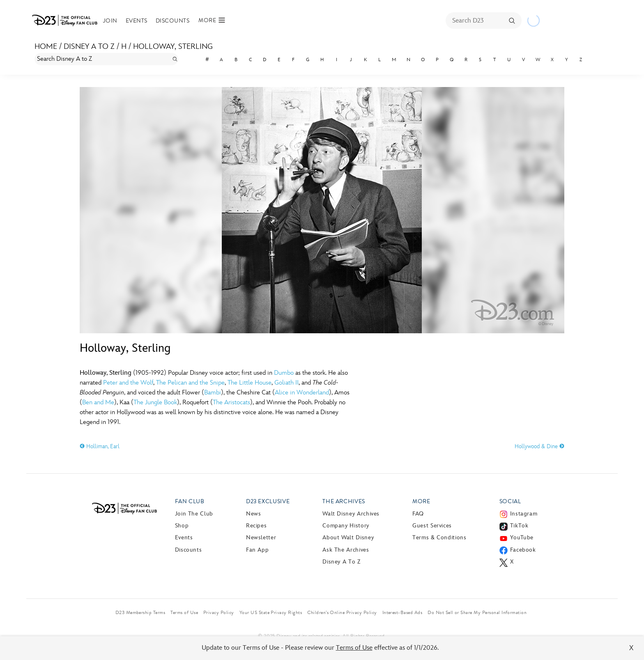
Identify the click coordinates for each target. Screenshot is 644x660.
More (421, 501)
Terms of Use (354, 648)
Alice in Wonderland (302, 393)
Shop (182, 526)
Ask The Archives (346, 550)
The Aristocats (231, 402)
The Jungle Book (155, 402)
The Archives (344, 501)
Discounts (172, 21)
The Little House (250, 383)
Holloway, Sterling (173, 47)
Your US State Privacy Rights (271, 612)
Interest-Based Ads (402, 612)
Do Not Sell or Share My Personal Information (477, 612)
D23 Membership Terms (140, 612)
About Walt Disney (348, 537)
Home (46, 47)
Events (137, 21)
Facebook (523, 550)
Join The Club (194, 514)
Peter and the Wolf (128, 383)
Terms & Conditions (439, 537)
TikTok (519, 526)
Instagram (524, 514)
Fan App (257, 550)
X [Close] (631, 648)
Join (110, 21)
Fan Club (190, 501)
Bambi (213, 393)
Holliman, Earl (100, 446)
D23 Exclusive (268, 501)
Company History (346, 526)
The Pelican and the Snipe (190, 383)
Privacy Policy (219, 612)
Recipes (256, 526)
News (254, 514)
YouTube (522, 537)
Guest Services (432, 526)
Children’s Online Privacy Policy (342, 612)
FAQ (418, 514)
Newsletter (261, 537)
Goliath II (286, 383)
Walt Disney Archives (351, 514)
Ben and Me (98, 402)
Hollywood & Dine (539, 446)
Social (510, 501)
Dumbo (284, 373)
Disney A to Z (89, 47)
